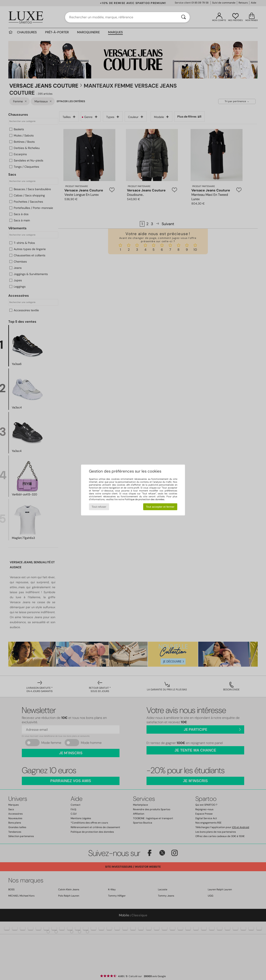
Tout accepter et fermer (160, 507)
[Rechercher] (183, 17)
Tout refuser (99, 507)
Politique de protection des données (145, 499)
